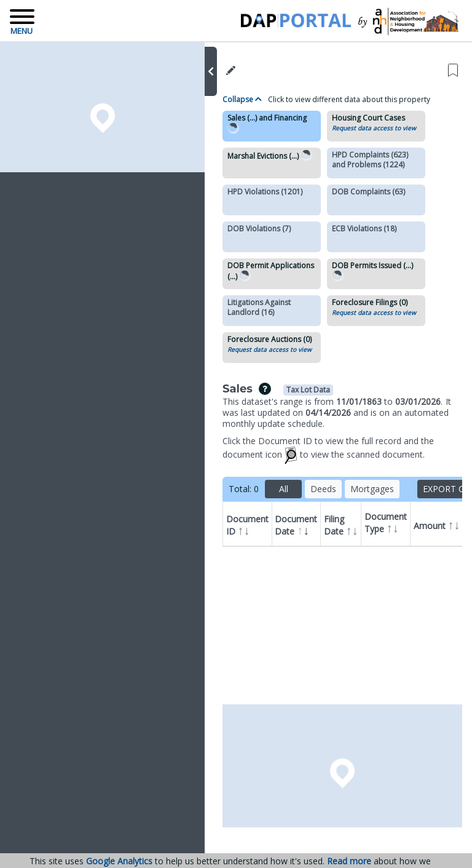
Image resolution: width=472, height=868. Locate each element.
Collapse (242, 100)
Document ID (247, 526)
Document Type (387, 528)
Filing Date (341, 526)
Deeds (323, 489)
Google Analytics (119, 861)
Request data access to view (374, 128)
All (284, 489)
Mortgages (372, 489)
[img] (265, 389)
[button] (211, 71)
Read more (349, 861)
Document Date (296, 526)
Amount (437, 524)
